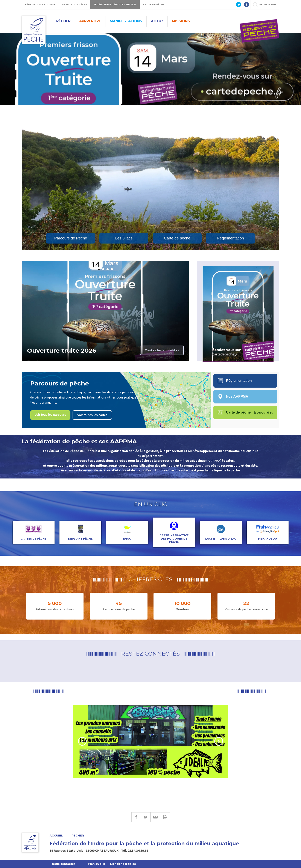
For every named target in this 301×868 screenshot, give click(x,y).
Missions (181, 21)
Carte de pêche (177, 238)
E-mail (155, 817)
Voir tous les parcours (50, 415)
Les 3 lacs (124, 238)
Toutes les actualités (162, 350)
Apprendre (90, 21)
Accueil (56, 836)
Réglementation (230, 238)
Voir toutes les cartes (92, 415)
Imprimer (165, 817)
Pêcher (63, 21)
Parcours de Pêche (71, 238)
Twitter (146, 817)
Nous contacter (64, 864)
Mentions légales (126, 864)
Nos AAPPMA (233, 397)
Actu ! (157, 21)
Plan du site (99, 864)
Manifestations (126, 21)
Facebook (136, 817)
